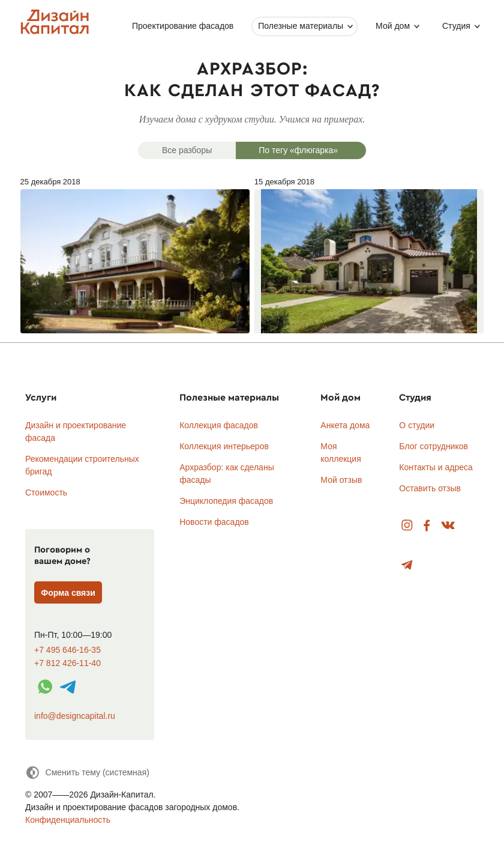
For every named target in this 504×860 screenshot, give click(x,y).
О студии (417, 425)
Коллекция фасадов (219, 425)
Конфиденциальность (68, 820)
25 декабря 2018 (135, 256)
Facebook (427, 526)
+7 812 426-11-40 (67, 663)
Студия (456, 26)
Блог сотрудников (433, 446)
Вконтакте (448, 526)
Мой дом (393, 26)
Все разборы (187, 150)
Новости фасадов (214, 522)
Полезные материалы (301, 26)
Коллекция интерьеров (224, 446)
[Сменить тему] (87, 773)
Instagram (407, 526)
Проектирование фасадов (183, 26)
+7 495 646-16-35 (67, 650)
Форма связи (68, 593)
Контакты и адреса (436, 467)
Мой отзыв (341, 480)
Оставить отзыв (430, 488)
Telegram (407, 565)
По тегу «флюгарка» (298, 150)
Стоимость (46, 492)
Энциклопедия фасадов (226, 501)
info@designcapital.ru (75, 716)
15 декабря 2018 (369, 256)
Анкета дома (345, 425)
